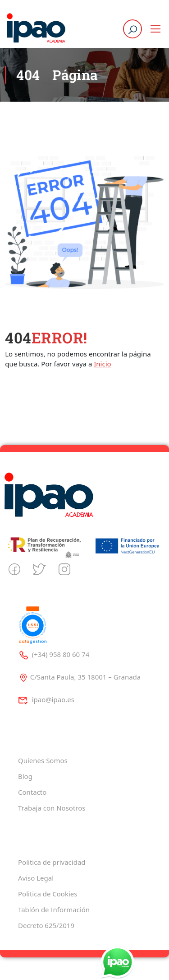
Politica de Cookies (48, 894)
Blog (25, 776)
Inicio (102, 364)
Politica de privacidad (52, 862)
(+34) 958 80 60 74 (54, 654)
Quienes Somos (43, 760)
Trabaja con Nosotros (52, 808)
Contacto (32, 792)
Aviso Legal (36, 878)
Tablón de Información (54, 910)
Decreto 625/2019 (46, 925)
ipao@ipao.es (46, 699)
